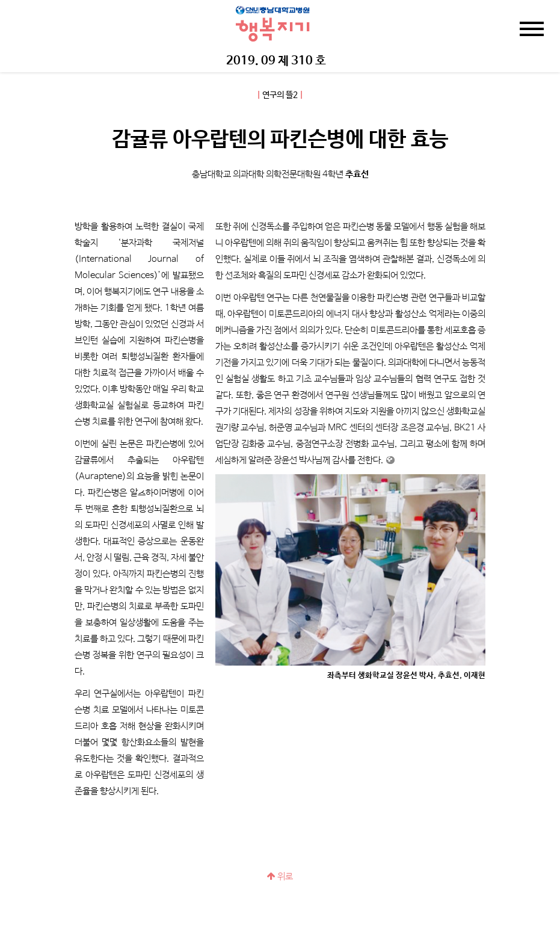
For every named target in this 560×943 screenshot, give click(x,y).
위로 (280, 877)
